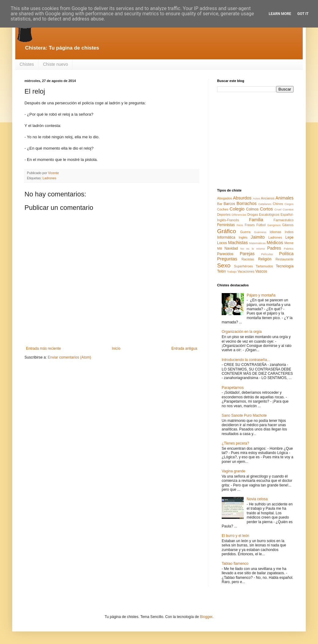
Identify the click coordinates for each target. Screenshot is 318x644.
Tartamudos (264, 266)
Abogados (225, 198)
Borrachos (247, 203)
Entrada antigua (184, 348)
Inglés (243, 237)
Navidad (231, 248)
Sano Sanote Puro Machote (244, 415)
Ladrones (49, 178)
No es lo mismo (253, 249)
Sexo (224, 265)
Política (286, 254)
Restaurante (285, 259)
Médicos (275, 243)
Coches (223, 209)
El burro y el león (235, 536)
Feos (240, 225)
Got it (303, 14)
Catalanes (265, 204)
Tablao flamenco (235, 564)
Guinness (260, 232)
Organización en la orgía (242, 332)
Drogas (253, 214)
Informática (226, 237)
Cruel (278, 209)
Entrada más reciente (43, 348)
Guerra (246, 232)
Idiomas (275, 232)
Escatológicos (269, 214)
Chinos (278, 204)
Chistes (27, 64)
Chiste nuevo (56, 64)
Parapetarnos (233, 388)
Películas (267, 254)
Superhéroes (243, 266)
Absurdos (242, 198)
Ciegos (289, 204)
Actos (257, 198)
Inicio (116, 348)
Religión (265, 259)
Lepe (289, 237)
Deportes (224, 214)
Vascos (261, 271)
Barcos (229, 204)
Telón (222, 271)
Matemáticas (257, 243)
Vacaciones (246, 271)
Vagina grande (233, 471)
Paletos (289, 249)
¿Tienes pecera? (235, 443)
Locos (222, 243)
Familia (256, 220)
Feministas (226, 225)
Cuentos (288, 209)
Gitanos (288, 225)
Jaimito (258, 237)
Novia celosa (257, 499)
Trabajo (232, 272)
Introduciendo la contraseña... (246, 360)
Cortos (266, 209)
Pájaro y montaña (261, 295)
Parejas (247, 254)
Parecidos (225, 254)
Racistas (248, 259)
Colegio (237, 209)
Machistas (238, 243)
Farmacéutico (284, 220)
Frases (250, 225)
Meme (289, 243)
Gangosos (274, 225)
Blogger (206, 617)
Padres (274, 248)
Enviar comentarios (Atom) (69, 357)
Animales (285, 198)
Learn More (280, 14)
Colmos (252, 209)
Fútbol (261, 225)
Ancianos (268, 198)
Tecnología (285, 266)
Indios (289, 232)
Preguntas (227, 259)
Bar (220, 204)
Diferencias (239, 215)
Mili (220, 248)
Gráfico (227, 231)
